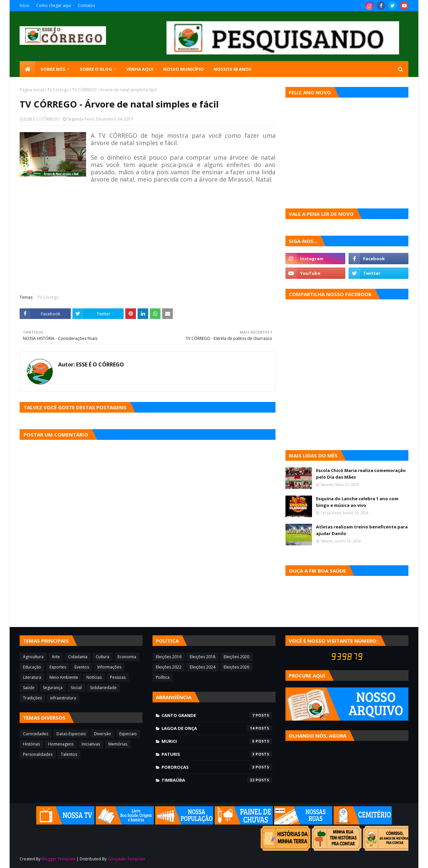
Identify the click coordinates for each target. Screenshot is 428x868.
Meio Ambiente (64, 677)
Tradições (32, 698)
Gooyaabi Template (126, 859)
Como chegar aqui (54, 5)
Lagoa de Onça (217, 728)
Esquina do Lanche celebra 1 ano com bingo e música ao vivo (357, 502)
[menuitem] (28, 69)
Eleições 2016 (169, 657)
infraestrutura (63, 698)
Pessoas (118, 677)
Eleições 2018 (203, 657)
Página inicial (32, 90)
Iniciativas (91, 744)
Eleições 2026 (236, 667)
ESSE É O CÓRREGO (42, 119)
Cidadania (78, 657)
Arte (56, 657)
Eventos (82, 667)
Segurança (53, 688)
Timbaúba (217, 780)
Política (163, 677)
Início (25, 5)
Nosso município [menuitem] (183, 69)
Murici (217, 741)
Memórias (118, 744)
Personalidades (38, 754)
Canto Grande (217, 715)
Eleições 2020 (236, 657)
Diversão (103, 734)
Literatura (32, 677)
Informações (109, 667)
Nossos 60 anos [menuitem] (233, 69)
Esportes (58, 667)
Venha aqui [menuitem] (140, 69)
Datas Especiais (71, 734)
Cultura (103, 657)
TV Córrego (58, 90)
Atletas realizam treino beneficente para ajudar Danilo (362, 530)
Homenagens (61, 744)
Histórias (31, 744)
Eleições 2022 (169, 667)
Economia (127, 657)
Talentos (69, 754)
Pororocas (217, 767)
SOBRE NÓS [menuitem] (53, 69)
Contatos (86, 5)
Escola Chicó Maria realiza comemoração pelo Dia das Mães (361, 474)
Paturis (217, 754)
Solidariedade (103, 688)
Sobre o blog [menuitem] (96, 69)
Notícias (94, 677)
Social (76, 688)
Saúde (29, 688)
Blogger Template (58, 859)
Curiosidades (36, 734)
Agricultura (33, 657)
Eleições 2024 (203, 667)
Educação (32, 667)
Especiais (128, 734)
